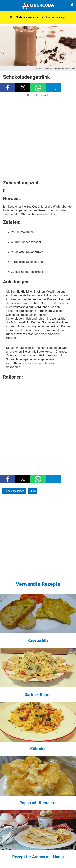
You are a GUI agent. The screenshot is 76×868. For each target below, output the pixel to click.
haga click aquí (57, 17)
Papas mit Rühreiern (38, 803)
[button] (8, 88)
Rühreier (38, 749)
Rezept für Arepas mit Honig (38, 857)
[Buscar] (72, 6)
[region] (38, 137)
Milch (33, 491)
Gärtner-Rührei (38, 695)
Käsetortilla (38, 640)
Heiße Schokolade (14, 491)
